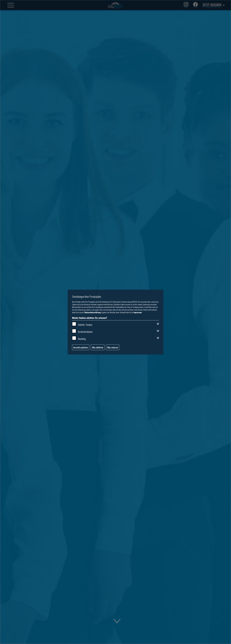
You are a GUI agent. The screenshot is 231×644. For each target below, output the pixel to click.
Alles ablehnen (98, 347)
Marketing (82, 339)
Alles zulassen (113, 347)
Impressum (138, 312)
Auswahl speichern (81, 347)
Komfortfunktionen (85, 332)
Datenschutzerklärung (93, 312)
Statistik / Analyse (85, 325)
